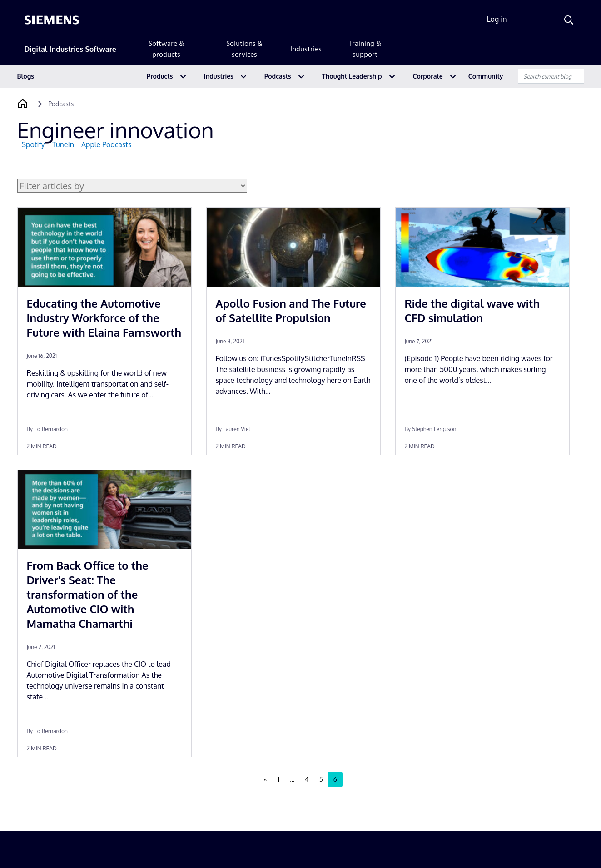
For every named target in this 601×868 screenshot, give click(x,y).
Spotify (33, 144)
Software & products (166, 49)
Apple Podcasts (106, 144)
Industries (306, 49)
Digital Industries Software (70, 49)
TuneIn (63, 144)
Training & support (365, 49)
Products (160, 76)
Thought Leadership (352, 76)
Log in (497, 19)
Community (486, 76)
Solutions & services (244, 49)
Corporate (428, 76)
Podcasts (278, 76)
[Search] (569, 20)
